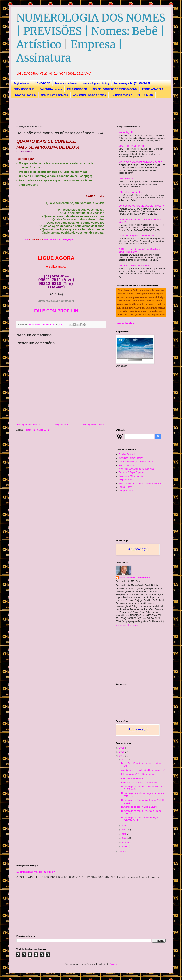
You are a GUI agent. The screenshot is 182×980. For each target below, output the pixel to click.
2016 (122, 748)
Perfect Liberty (125, 487)
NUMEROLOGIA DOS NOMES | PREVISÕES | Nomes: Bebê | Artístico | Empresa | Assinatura (91, 38)
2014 (122, 752)
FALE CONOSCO (77, 89)
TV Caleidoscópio (122, 95)
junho (125, 826)
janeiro (125, 846)
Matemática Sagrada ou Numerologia (136, 236)
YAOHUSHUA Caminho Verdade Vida (136, 469)
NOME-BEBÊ (42, 83)
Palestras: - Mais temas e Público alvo (139, 783)
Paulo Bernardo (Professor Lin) (135, 578)
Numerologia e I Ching (96, 83)
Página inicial (21, 83)
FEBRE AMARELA (153, 89)
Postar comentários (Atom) (37, 430)
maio (124, 830)
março (125, 838)
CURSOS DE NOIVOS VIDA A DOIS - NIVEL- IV (142, 206)
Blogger (113, 964)
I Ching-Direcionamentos (130, 192)
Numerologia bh (126, 132)
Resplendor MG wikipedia (131, 476)
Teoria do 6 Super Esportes (131, 472)
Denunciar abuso (126, 323)
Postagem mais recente (28, 425)
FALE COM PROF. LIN (56, 311)
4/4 (27, 239)
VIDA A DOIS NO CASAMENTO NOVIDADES (140, 162)
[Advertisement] (81, 111)
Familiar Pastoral (127, 454)
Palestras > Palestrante (132, 778)
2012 (122, 852)
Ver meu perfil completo (127, 625)
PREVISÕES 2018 (24, 89)
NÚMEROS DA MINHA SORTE (133, 146)
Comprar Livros (126, 491)
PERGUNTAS (145, 95)
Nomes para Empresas (54, 95)
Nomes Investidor (127, 465)
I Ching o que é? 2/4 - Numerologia (138, 774)
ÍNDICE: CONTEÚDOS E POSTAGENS (115, 89)
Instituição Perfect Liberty (131, 458)
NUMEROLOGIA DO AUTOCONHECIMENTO (140, 483)
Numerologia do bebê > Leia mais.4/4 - (140, 807)
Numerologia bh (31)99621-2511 (133, 83)
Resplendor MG (126, 480)
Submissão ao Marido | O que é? (36, 872)
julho (124, 760)
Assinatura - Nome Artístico (90, 95)
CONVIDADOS (126, 178)
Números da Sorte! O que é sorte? (135, 266)
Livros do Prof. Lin (25, 95)
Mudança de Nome (66, 83)
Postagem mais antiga (94, 425)
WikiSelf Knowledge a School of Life (136, 462)
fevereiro (126, 842)
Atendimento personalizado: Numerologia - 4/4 (143, 770)
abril (124, 834)
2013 (122, 756)
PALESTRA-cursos (51, 89)
